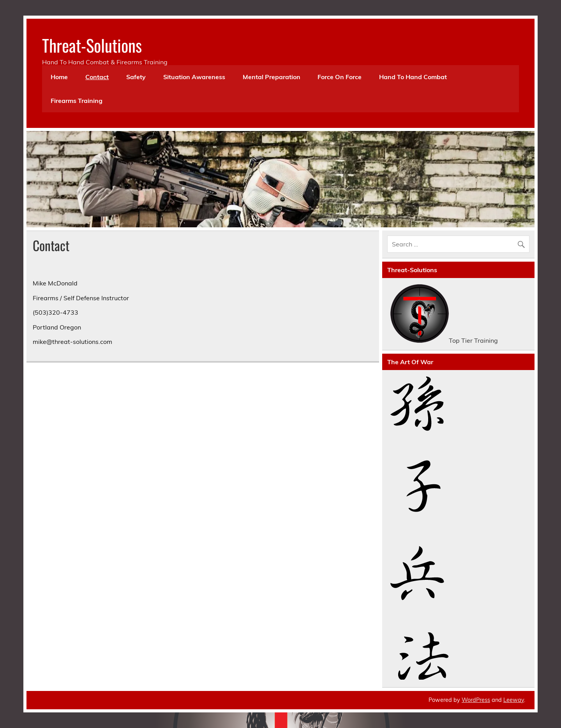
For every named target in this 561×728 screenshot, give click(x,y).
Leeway (514, 700)
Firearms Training (77, 101)
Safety (136, 77)
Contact (97, 77)
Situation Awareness (194, 77)
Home (59, 77)
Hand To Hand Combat (413, 77)
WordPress (476, 700)
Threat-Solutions (92, 45)
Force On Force (340, 77)
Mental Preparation (272, 77)
